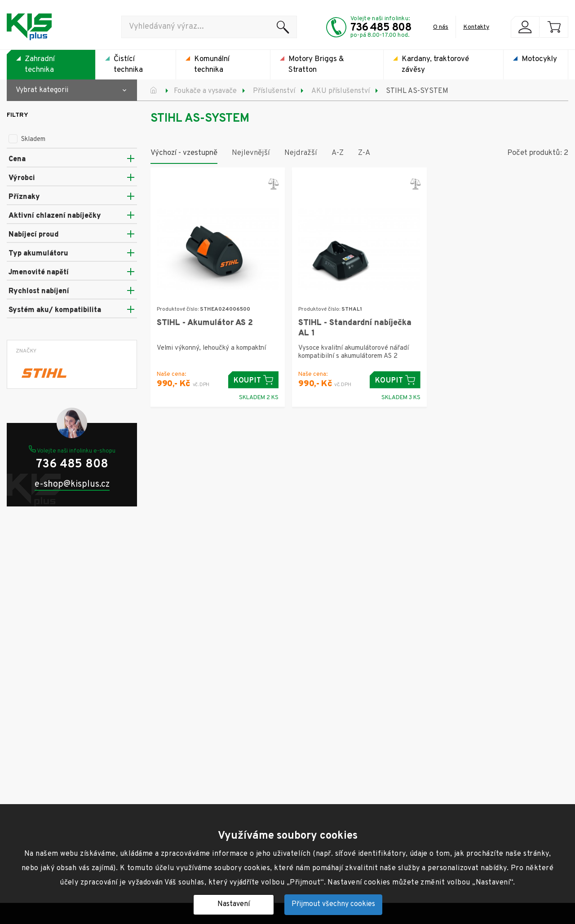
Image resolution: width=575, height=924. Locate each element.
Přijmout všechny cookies (333, 904)
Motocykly (539, 59)
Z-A (364, 153)
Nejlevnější (251, 153)
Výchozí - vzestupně (184, 153)
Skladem (27, 139)
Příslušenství (274, 91)
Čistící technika (128, 65)
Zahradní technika (40, 65)
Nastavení (234, 904)
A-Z (338, 153)
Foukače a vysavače (205, 91)
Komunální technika (212, 65)
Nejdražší (301, 153)
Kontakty (476, 27)
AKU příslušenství (341, 91)
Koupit (254, 380)
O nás (441, 27)
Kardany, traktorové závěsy (435, 65)
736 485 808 (381, 28)
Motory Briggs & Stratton (316, 65)
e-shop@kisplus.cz (72, 485)
